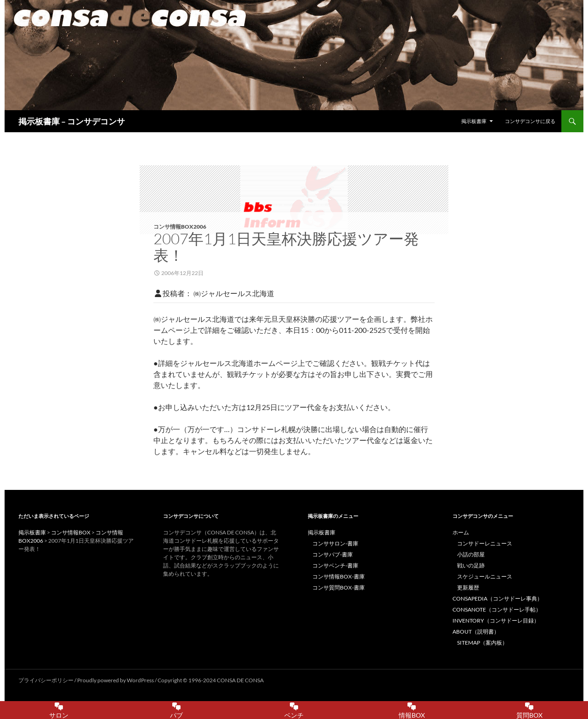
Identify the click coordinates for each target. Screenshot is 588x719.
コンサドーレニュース (485, 543)
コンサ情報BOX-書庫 (339, 576)
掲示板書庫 (474, 121)
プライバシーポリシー (46, 680)
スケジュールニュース (485, 576)
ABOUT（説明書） (476, 632)
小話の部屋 (471, 554)
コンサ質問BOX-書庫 (339, 587)
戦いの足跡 (471, 565)
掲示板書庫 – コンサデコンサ (72, 121)
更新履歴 (468, 587)
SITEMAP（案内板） (482, 643)
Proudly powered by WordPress (116, 680)
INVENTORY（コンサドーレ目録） (496, 621)
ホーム (461, 532)
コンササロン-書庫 (335, 543)
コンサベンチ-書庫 (335, 565)
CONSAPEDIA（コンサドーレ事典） (498, 598)
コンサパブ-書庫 (333, 554)
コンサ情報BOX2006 (180, 227)
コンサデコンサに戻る (530, 121)
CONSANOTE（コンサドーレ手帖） (497, 609)
